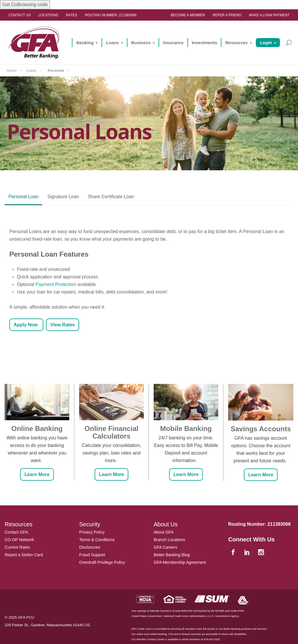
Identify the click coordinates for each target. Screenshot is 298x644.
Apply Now (26, 325)
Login (266, 43)
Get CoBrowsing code (25, 5)
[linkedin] (248, 553)
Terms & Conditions (97, 540)
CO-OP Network (19, 540)
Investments (205, 43)
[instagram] (262, 553)
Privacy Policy (92, 532)
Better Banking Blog (172, 555)
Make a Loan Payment (269, 15)
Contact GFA (16, 532)
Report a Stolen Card (24, 555)
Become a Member (188, 15)
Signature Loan (63, 197)
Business (141, 43)
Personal (56, 70)
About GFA (164, 532)
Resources (236, 43)
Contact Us (20, 15)
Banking (85, 43)
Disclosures (90, 547)
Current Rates (17, 547)
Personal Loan (23, 197)
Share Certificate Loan (111, 197)
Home (12, 70)
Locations (48, 15)
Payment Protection (56, 284)
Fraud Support (92, 555)
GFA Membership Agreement (180, 562)
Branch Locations (169, 540)
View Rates (63, 325)
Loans (112, 43)
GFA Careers (165, 547)
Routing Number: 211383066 (111, 15)
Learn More (37, 474)
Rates (71, 15)
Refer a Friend (227, 15)
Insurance (173, 43)
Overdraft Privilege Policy (102, 562)
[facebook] (234, 553)
